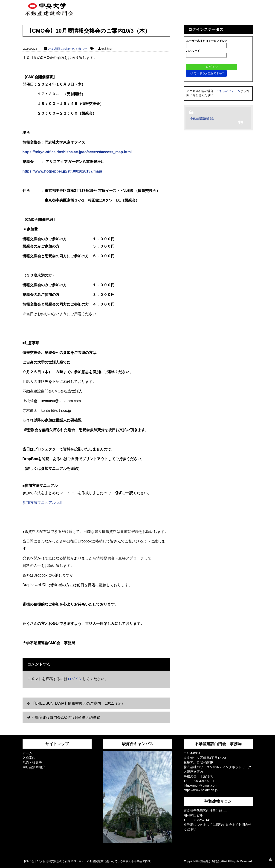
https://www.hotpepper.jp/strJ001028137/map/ (62, 171)
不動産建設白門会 (202, 118)
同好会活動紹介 (34, 767)
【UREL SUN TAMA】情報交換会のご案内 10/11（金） (78, 703)
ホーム (27, 753)
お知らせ (81, 49)
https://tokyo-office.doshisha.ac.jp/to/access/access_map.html (77, 152)
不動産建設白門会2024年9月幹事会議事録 (66, 717)
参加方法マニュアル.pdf (42, 503)
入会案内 (29, 758)
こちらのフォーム (228, 91)
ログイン (75, 679)
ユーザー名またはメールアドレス (207, 41)
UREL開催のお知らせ (61, 49)
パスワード (193, 51)
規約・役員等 (32, 762)
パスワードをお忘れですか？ (206, 73)
